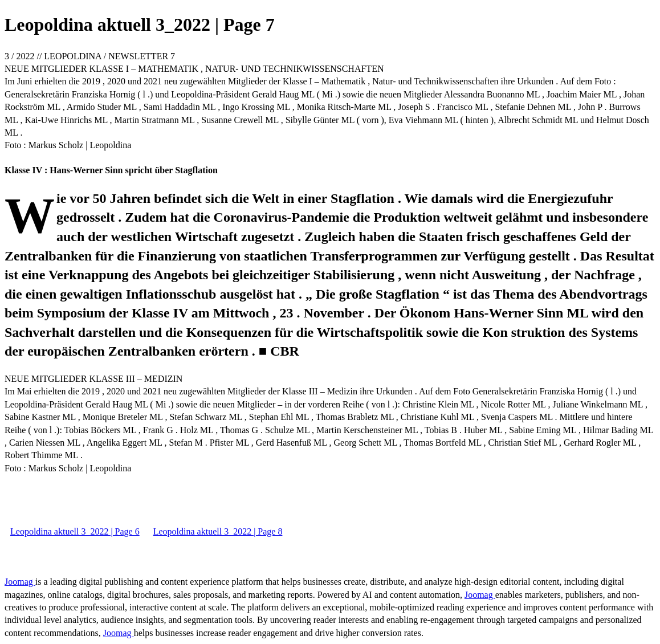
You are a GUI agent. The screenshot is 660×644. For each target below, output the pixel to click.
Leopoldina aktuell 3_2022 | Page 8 (218, 531)
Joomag (20, 582)
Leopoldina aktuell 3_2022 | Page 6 (75, 531)
